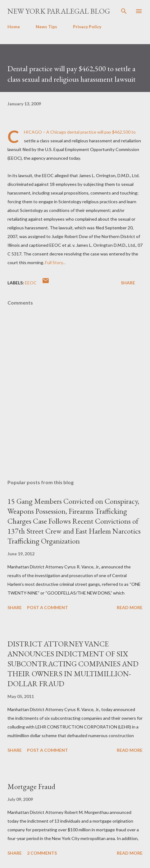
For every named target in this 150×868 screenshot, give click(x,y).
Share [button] (128, 283)
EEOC (31, 283)
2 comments (42, 853)
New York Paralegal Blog (59, 11)
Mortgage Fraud (31, 786)
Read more (130, 607)
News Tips (46, 27)
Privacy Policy (87, 27)
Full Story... (55, 262)
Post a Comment (48, 607)
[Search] (124, 11)
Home (14, 27)
